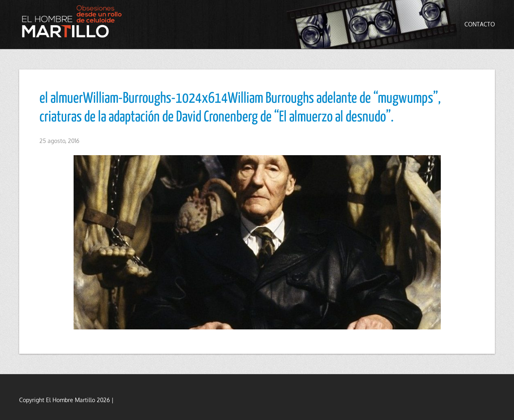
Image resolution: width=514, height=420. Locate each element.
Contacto (480, 24)
